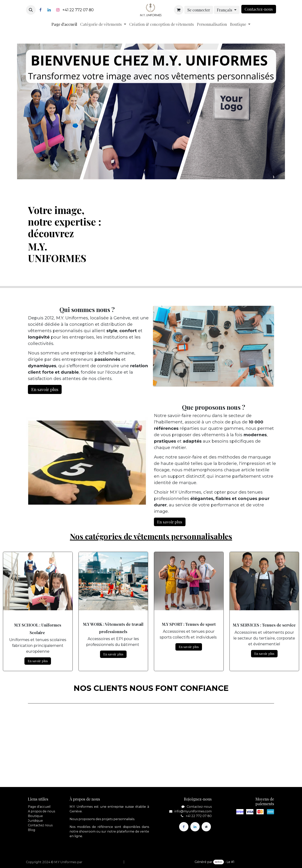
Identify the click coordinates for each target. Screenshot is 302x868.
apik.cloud (91, 862)
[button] (31, 10)
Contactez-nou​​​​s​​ (259, 9)
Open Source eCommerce (256, 862)
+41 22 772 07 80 (78, 10)
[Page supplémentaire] (206, 827)
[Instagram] (58, 10)
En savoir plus (38, 661)
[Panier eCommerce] (179, 10)
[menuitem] (64, 24)
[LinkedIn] (49, 10)
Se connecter (199, 10)
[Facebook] (40, 10)
